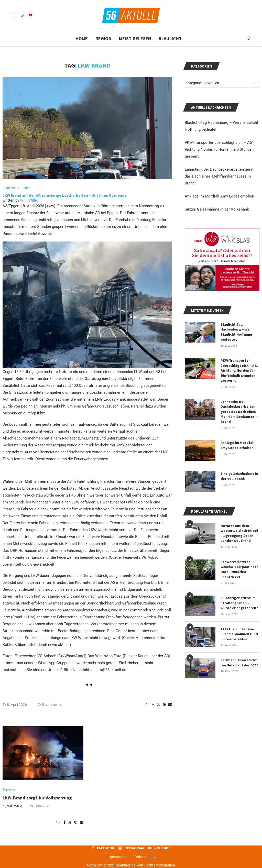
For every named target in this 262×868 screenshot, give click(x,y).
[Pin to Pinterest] (164, 705)
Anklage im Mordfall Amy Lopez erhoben (219, 196)
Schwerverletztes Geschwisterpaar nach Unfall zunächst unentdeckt (239, 569)
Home (82, 39)
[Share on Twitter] (158, 704)
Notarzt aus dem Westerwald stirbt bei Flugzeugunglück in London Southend (239, 533)
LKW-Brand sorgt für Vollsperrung (37, 798)
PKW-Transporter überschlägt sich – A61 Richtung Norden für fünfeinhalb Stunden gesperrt (219, 149)
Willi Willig (29, 200)
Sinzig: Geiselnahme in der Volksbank (217, 209)
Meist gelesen (135, 39)
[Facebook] (14, 15)
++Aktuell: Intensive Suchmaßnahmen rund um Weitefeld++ (239, 634)
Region (103, 39)
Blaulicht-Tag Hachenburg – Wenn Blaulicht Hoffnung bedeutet (237, 332)
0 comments (49, 705)
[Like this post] (147, 705)
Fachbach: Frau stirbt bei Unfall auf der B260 (239, 663)
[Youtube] (30, 15)
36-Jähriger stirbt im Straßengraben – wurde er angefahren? (239, 603)
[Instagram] (22, 15)
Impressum (116, 857)
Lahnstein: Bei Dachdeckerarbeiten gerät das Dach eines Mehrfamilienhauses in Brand (219, 176)
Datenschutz (145, 857)
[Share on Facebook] (153, 705)
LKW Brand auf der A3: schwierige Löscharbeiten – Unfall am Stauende (65, 195)
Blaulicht (170, 39)
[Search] (249, 39)
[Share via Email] (170, 705)
